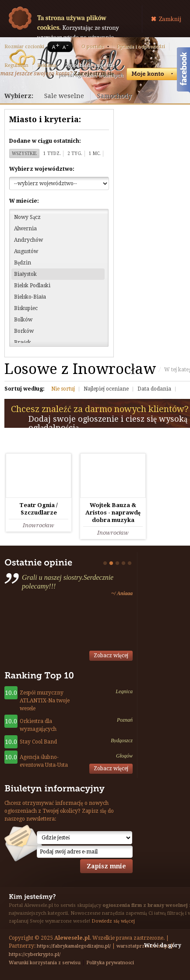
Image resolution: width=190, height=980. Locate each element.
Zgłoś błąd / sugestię (90, 65)
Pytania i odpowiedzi (141, 47)
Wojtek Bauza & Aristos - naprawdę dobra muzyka (113, 513)
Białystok (25, 274)
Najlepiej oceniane (106, 389)
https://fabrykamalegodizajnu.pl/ (74, 946)
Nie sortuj (63, 389)
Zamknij (170, 19)
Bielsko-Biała (30, 297)
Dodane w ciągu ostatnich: (45, 141)
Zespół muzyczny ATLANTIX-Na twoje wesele (45, 701)
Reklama (47, 65)
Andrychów (28, 240)
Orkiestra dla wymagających (38, 725)
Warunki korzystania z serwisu (45, 963)
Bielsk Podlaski (32, 286)
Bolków (23, 320)
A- (67, 47)
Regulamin (16, 65)
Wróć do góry (163, 945)
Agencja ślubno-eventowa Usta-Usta (44, 761)
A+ (54, 47)
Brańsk (23, 342)
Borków (24, 331)
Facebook (183, 71)
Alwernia (25, 229)
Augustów (26, 251)
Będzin (23, 263)
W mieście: (24, 201)
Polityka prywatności (110, 963)
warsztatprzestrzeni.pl (143, 946)
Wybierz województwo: (42, 169)
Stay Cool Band (38, 742)
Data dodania (154, 389)
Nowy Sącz (27, 217)
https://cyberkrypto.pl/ (35, 954)
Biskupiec (26, 308)
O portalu (93, 47)
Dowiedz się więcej (113, 921)
